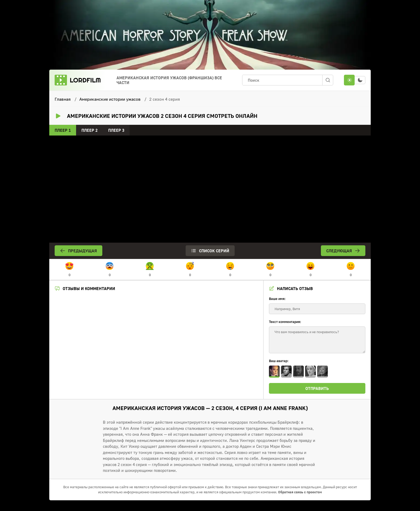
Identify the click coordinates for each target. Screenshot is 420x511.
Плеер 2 (89, 130)
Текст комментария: (285, 322)
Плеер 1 (63, 130)
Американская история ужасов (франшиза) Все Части (169, 80)
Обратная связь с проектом (300, 492)
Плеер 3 (116, 130)
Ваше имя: (277, 299)
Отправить (317, 388)
